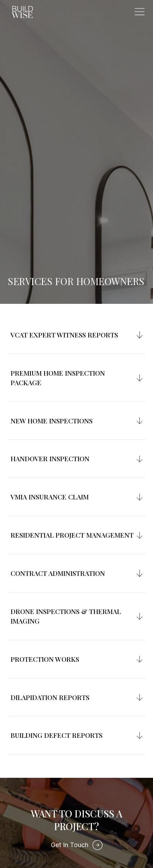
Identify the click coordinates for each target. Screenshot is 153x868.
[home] (20, 12)
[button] (140, 12)
